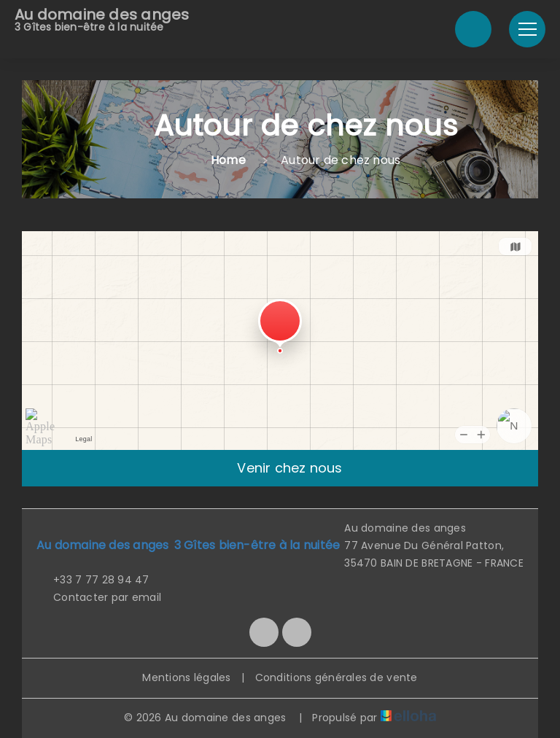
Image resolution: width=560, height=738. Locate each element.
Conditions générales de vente (337, 677)
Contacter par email (99, 597)
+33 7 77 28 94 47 (93, 580)
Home (228, 160)
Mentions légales (186, 677)
